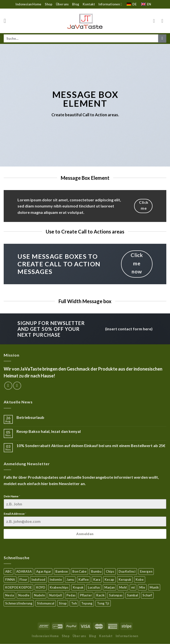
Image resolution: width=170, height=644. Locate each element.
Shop (49, 4)
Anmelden (85, 534)
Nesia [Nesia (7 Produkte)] (9, 595)
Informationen (110, 4)
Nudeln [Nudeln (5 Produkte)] (39, 595)
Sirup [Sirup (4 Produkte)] (63, 603)
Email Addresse (15, 514)
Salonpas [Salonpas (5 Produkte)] (116, 595)
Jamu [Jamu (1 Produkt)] (70, 580)
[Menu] (7, 21)
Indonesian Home (28, 4)
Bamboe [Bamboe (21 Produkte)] (62, 571)
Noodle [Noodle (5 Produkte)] (24, 595)
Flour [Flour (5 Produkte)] (23, 580)
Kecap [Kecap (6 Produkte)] (109, 580)
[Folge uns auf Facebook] (8, 386)
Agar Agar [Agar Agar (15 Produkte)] (44, 571)
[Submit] (162, 39)
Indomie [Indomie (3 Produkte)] (56, 580)
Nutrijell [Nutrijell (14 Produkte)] (56, 595)
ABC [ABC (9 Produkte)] (8, 571)
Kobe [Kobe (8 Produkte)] (140, 580)
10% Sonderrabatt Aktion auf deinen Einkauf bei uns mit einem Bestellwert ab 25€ (91, 445)
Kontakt (89, 4)
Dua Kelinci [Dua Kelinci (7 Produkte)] (127, 571)
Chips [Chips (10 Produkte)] (110, 571)
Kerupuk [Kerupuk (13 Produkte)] (125, 580)
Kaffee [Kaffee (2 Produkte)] (84, 580)
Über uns (62, 4)
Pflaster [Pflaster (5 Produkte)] (86, 595)
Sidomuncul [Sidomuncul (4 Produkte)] (46, 603)
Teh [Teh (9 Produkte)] (74, 603)
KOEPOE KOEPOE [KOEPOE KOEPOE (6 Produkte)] (18, 587)
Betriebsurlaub (30, 417)
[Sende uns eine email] (17, 386)
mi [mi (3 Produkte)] (133, 587)
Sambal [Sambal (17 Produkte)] (132, 595)
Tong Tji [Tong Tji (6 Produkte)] (103, 603)
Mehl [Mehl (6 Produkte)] (123, 587)
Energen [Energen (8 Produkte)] (146, 571)
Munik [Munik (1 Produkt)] (154, 587)
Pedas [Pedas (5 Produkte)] (71, 595)
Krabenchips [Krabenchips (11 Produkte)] (59, 587)
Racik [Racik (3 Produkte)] (100, 595)
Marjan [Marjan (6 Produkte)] (109, 587)
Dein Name (12, 496)
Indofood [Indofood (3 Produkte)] (38, 580)
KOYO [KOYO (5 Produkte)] (41, 587)
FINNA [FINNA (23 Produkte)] (10, 580)
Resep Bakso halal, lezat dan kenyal (49, 431)
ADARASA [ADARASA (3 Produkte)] (24, 571)
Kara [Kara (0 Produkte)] (97, 580)
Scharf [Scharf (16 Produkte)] (147, 595)
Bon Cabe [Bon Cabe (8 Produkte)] (79, 571)
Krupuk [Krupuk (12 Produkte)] (78, 587)
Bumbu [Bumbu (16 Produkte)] (96, 571)
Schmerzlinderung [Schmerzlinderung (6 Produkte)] (19, 603)
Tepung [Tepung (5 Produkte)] (87, 603)
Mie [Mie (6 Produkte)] (142, 587)
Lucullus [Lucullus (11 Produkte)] (94, 587)
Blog (76, 4)
